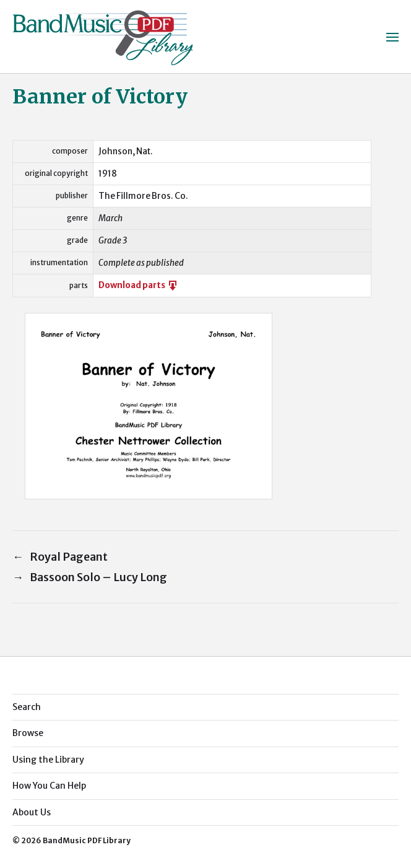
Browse (28, 733)
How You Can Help (49, 786)
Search (27, 707)
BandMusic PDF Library (87, 840)
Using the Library (48, 760)
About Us (32, 812)
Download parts (139, 285)
